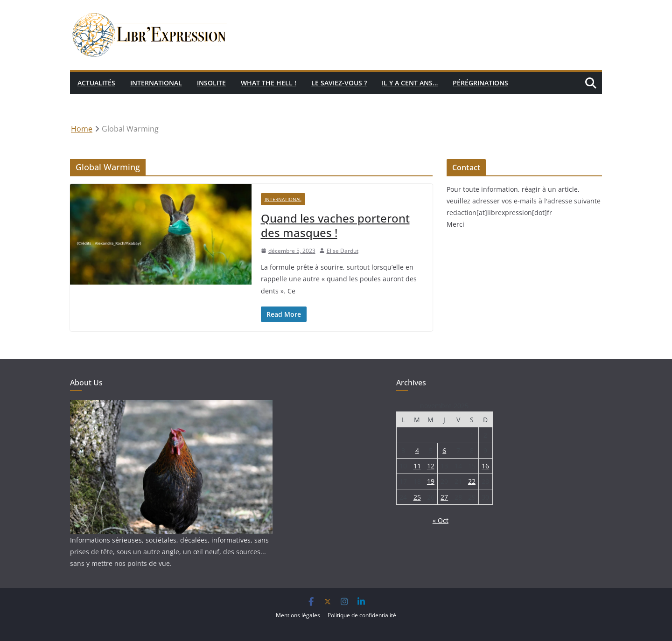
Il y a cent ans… (410, 83)
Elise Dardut (343, 251)
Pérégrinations (480, 83)
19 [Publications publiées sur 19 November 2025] (431, 481)
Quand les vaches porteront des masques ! (335, 225)
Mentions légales (298, 615)
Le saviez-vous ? (339, 83)
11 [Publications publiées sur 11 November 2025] (417, 466)
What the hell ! (269, 83)
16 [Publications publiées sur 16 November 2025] (485, 466)
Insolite (211, 83)
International (156, 83)
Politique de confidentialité (362, 615)
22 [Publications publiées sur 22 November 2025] (472, 481)
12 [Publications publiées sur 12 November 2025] (431, 466)
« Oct (441, 520)
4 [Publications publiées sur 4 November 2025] (417, 450)
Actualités (96, 83)
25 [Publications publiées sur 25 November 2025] (417, 497)
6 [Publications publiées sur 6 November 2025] (444, 450)
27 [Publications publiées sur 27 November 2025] (444, 497)
